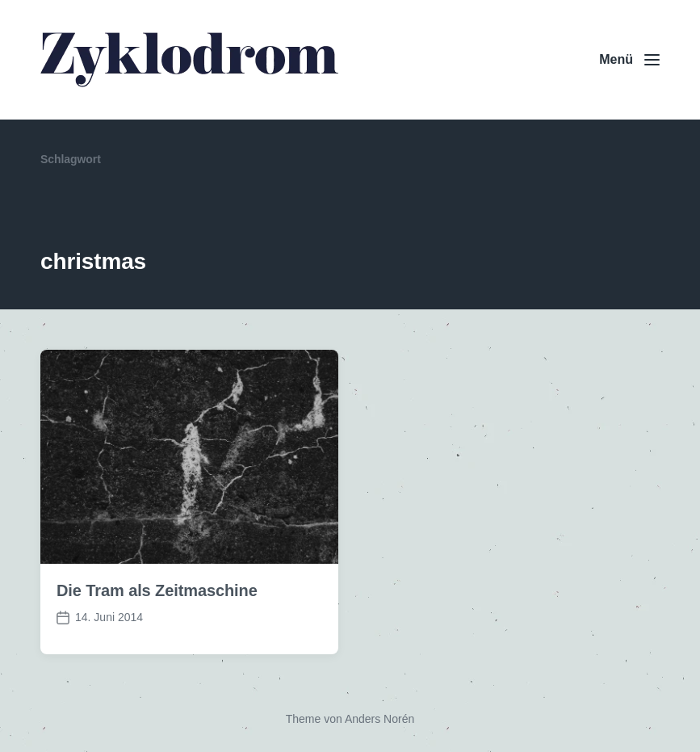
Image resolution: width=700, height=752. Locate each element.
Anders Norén (379, 719)
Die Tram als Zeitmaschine (157, 590)
